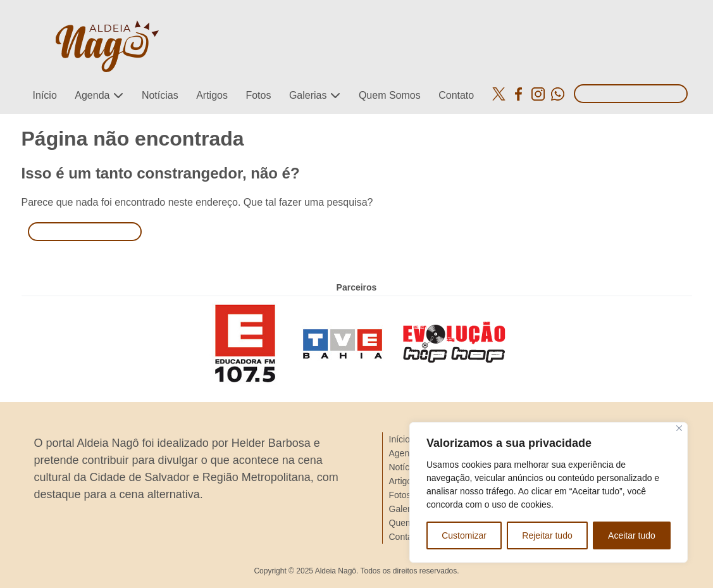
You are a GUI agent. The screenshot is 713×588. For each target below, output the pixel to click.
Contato (456, 95)
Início (45, 95)
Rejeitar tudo (547, 535)
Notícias (160, 95)
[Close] (679, 428)
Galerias (308, 95)
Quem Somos (390, 95)
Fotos (258, 95)
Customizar (464, 535)
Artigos (212, 95)
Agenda (92, 95)
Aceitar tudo (632, 535)
